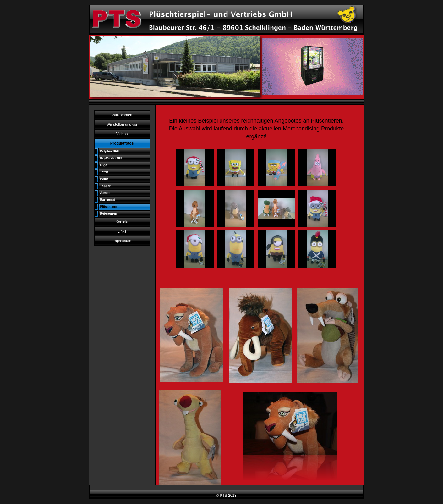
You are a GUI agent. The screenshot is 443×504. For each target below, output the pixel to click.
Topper (105, 186)
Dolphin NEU (110, 151)
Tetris (104, 172)
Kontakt (122, 222)
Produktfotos (122, 143)
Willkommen (122, 115)
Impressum (122, 241)
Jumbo (105, 193)
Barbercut (108, 200)
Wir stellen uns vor (122, 125)
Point (104, 179)
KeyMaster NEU (112, 158)
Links (122, 231)
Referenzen (109, 214)
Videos (122, 134)
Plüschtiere (109, 207)
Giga (104, 165)
